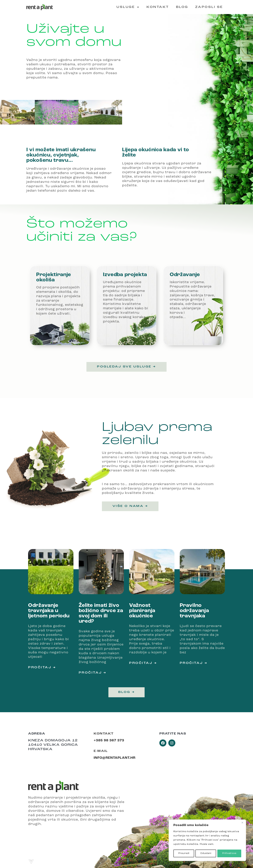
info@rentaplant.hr (115, 758)
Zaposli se (209, 7)
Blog (182, 7)
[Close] (242, 823)
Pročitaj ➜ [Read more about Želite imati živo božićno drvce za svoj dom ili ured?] (93, 673)
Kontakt (158, 7)
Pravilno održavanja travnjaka (194, 611)
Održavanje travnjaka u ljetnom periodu (49, 611)
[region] (207, 840)
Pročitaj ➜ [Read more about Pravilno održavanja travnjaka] (194, 663)
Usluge (128, 7)
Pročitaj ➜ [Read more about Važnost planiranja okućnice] (143, 663)
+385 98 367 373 (109, 741)
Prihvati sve (229, 853)
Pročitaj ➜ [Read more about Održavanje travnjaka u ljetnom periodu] (42, 668)
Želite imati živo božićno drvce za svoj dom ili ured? (101, 613)
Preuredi (184, 853)
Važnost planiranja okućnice (142, 611)
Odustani (206, 853)
